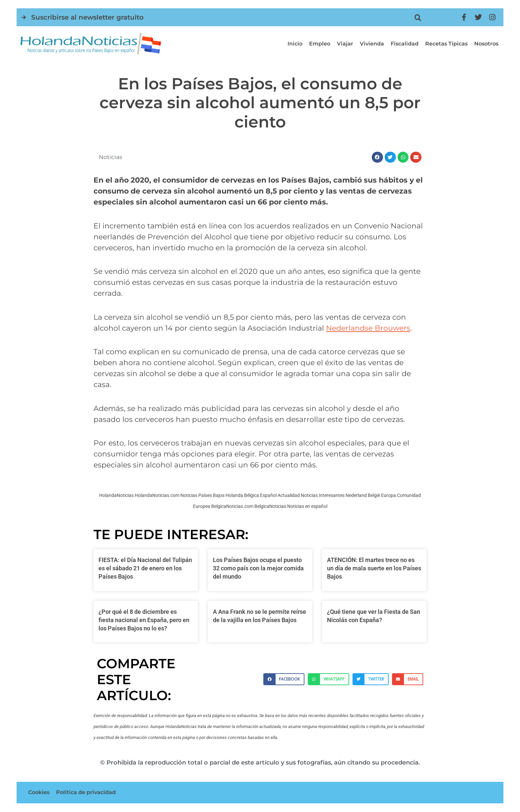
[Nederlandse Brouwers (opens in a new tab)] (368, 328)
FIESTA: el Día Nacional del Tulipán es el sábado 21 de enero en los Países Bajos (145, 568)
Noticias (111, 157)
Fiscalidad (405, 44)
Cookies (39, 793)
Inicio (295, 44)
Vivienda (372, 44)
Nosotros (486, 44)
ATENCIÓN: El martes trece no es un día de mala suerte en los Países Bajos (374, 568)
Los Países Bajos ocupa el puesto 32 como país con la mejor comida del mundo (258, 568)
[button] (418, 18)
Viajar (345, 44)
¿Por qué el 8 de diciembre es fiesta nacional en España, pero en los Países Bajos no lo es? (144, 620)
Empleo (320, 44)
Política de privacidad (86, 793)
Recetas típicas (446, 44)
